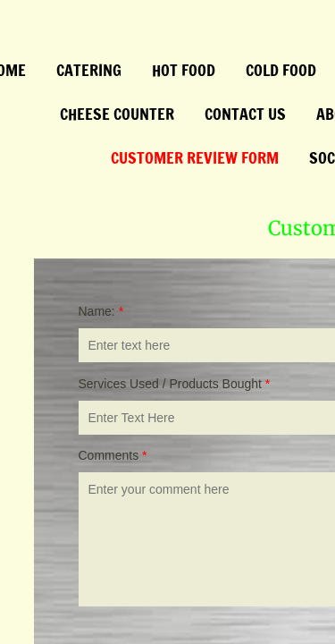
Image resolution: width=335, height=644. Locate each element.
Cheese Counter (117, 114)
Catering (89, 70)
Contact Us (245, 114)
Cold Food (281, 70)
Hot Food (184, 70)
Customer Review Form (195, 157)
